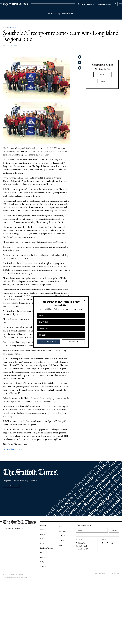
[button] (61, 304)
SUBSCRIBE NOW (49, 342)
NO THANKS (73, 342)
